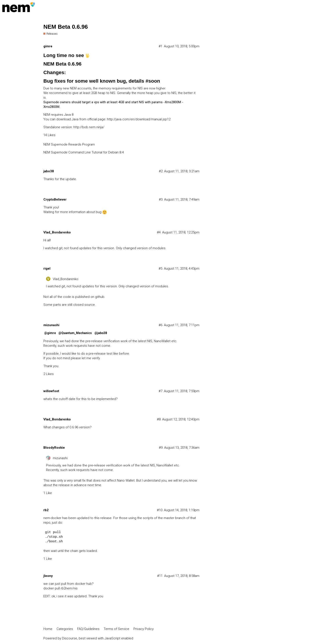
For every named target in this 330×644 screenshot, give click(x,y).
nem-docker (52, 518)
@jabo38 (101, 333)
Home (48, 629)
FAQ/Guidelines (88, 629)
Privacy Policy (144, 629)
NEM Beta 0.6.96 (66, 27)
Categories (65, 629)
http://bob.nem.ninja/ (89, 127)
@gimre (50, 333)
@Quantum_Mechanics (75, 333)
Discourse (70, 638)
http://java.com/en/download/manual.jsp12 (139, 119)
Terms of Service (116, 629)
